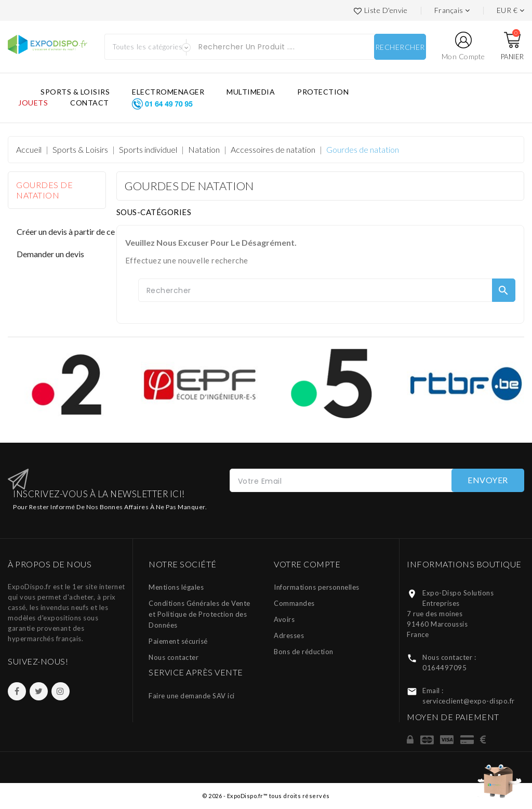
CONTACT (90, 103)
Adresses (289, 635)
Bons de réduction (304, 652)
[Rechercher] (327, 290)
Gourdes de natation (44, 190)
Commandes (294, 603)
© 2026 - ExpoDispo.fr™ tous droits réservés (266, 796)
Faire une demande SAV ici (192, 696)
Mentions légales (176, 587)
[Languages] (452, 10)
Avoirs (284, 619)
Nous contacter (174, 657)
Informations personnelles (317, 587)
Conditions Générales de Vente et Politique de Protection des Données (199, 614)
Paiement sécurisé (178, 641)
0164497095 (444, 668)
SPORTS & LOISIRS (75, 92)
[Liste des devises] (511, 10)
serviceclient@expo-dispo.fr (469, 701)
